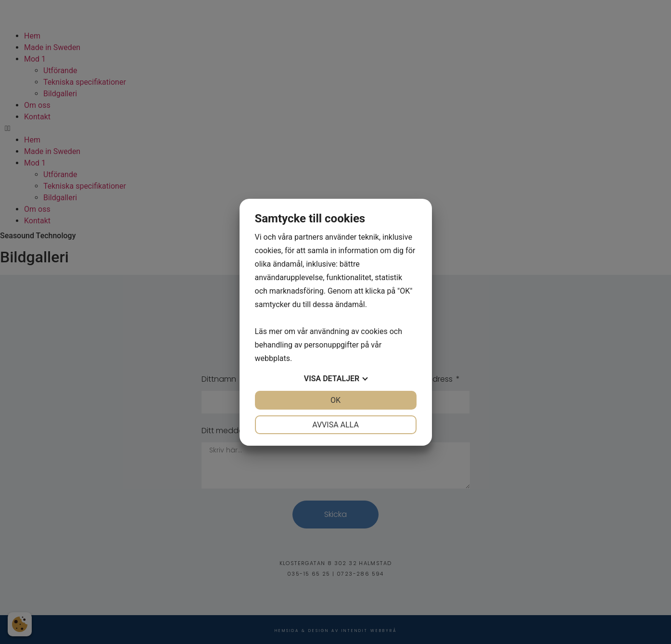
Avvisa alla (335, 425)
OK (335, 400)
